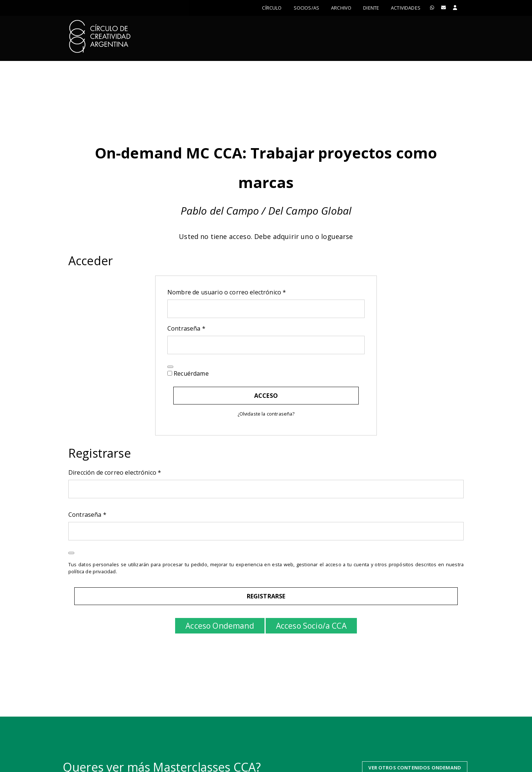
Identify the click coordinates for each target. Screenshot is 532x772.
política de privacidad (92, 571)
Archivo (341, 8)
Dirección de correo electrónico (131, 472)
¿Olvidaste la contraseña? (266, 414)
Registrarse (266, 596)
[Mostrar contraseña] (170, 367)
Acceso (266, 396)
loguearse (337, 236)
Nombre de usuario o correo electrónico (243, 292)
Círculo (272, 8)
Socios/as (306, 8)
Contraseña (202, 328)
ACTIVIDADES (406, 8)
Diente (371, 8)
